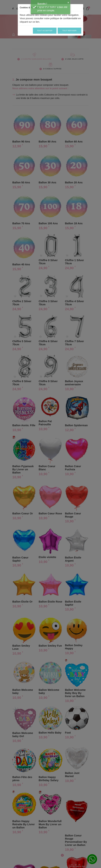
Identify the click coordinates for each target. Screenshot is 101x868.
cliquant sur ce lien (30, 22)
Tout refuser (69, 31)
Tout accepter (45, 31)
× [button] (68, 2)
